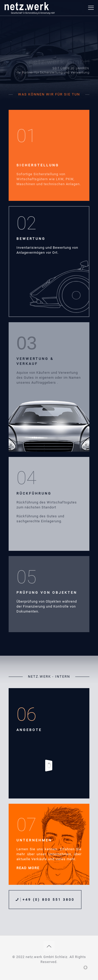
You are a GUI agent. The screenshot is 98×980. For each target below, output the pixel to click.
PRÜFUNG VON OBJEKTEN (47, 593)
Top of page (85, 967)
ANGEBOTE (29, 730)
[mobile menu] (91, 8)
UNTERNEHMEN (34, 840)
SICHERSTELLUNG (38, 165)
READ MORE (28, 868)
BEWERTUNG (31, 239)
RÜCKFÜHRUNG (34, 493)
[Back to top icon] (49, 946)
